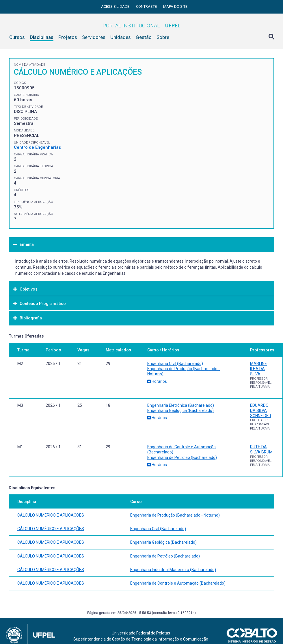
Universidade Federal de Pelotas (141, 633)
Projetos (68, 37)
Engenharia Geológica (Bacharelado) (180, 410)
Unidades (121, 37)
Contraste (147, 6)
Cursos (17, 37)
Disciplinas (42, 37)
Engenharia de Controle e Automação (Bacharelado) (178, 583)
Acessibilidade (116, 6)
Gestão (144, 37)
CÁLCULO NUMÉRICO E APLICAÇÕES (51, 515)
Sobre (163, 37)
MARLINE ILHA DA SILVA (258, 369)
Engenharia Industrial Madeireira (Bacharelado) (173, 570)
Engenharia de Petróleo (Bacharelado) (182, 457)
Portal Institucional (141, 26)
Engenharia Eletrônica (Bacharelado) (181, 405)
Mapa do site (175, 6)
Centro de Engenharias (37, 147)
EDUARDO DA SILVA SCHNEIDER (261, 410)
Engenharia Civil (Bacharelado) (175, 364)
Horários (157, 381)
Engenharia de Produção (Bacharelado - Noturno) (175, 515)
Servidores (94, 37)
